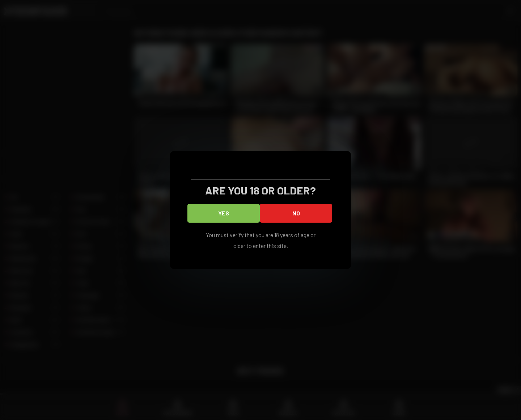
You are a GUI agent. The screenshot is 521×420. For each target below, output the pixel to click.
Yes (224, 213)
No (296, 213)
